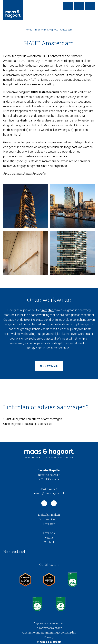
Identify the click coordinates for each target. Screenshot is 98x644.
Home (29, 30)
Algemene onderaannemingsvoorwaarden (49, 632)
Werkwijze (49, 366)
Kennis (49, 538)
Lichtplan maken (49, 515)
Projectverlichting (43, 30)
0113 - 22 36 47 (49, 488)
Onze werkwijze (49, 519)
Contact (49, 542)
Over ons (49, 533)
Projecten (49, 524)
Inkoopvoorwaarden (49, 628)
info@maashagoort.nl (49, 493)
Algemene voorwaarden (49, 623)
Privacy (49, 637)
